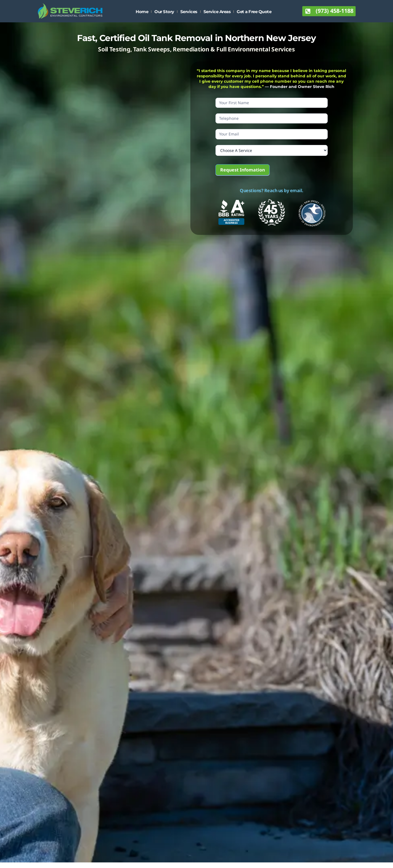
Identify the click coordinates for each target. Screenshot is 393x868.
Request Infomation (243, 170)
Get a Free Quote (254, 12)
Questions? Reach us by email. (272, 190)
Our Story (164, 12)
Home (142, 12)
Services (189, 12)
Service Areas (217, 12)
